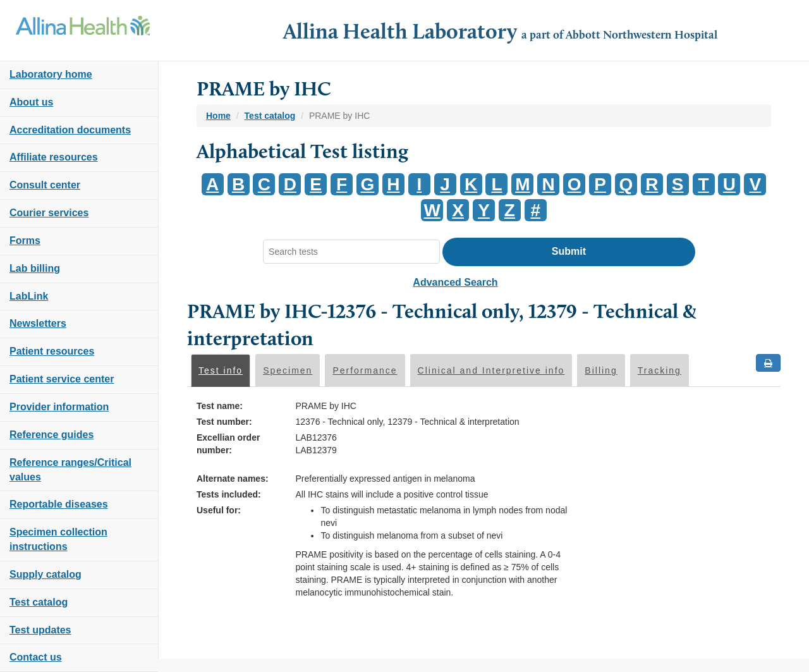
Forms (25, 241)
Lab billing (35, 268)
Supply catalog (46, 574)
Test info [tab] (221, 370)
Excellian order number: (228, 444)
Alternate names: (233, 479)
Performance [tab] (365, 370)
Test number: (224, 422)
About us (31, 102)
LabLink (29, 296)
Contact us (36, 657)
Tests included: (229, 494)
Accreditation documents (70, 130)
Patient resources (52, 351)
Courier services (49, 213)
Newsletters (38, 323)
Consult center (45, 185)
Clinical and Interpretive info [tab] (491, 370)
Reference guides (52, 435)
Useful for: (219, 510)
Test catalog (39, 602)
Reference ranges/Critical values (70, 470)
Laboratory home (51, 74)
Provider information (59, 407)
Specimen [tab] (288, 370)
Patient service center (62, 379)
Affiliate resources (54, 157)
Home (218, 116)
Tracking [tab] (660, 370)
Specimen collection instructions (58, 539)
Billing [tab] (601, 370)
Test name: (220, 406)
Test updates (40, 630)
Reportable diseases (59, 504)
